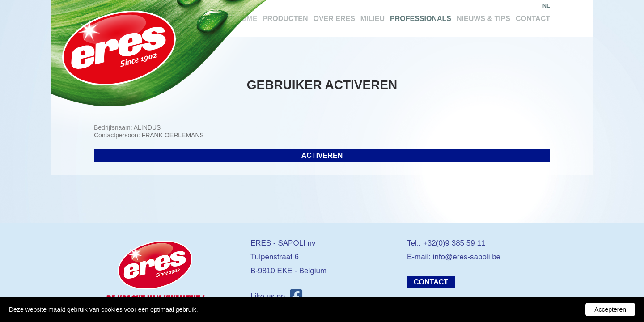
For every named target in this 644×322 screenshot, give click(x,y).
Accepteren (610, 309)
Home (246, 19)
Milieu (373, 19)
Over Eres (334, 19)
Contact (533, 19)
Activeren (322, 155)
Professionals (421, 19)
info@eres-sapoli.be (467, 257)
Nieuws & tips (483, 19)
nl (546, 6)
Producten (285, 19)
